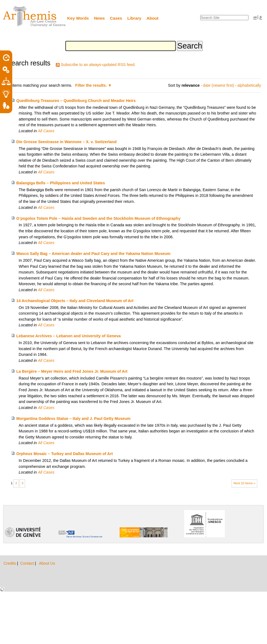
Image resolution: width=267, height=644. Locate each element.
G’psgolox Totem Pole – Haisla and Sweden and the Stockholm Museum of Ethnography (98, 218)
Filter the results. (92, 85)
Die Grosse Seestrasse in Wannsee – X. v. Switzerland (66, 142)
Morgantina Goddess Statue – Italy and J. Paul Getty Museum (73, 419)
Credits (10, 563)
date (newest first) (219, 85)
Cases (116, 18)
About (153, 18)
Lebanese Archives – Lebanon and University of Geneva (69, 336)
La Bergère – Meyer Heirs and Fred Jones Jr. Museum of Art (72, 371)
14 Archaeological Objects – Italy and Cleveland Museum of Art (75, 301)
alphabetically (249, 85)
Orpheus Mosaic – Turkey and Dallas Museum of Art (65, 454)
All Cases (46, 131)
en (255, 17)
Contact (28, 563)
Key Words (78, 18)
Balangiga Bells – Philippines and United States (61, 183)
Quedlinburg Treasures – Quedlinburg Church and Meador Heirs (76, 101)
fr (261, 17)
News (99, 18)
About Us (47, 563)
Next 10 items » (244, 483)
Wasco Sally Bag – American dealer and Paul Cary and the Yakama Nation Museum (93, 254)
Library (134, 18)
